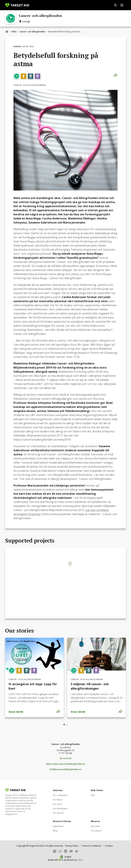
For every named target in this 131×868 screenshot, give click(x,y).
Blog (55, 831)
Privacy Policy (72, 846)
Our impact (96, 831)
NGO (14, 32)
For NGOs (58, 800)
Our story (95, 826)
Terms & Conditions (92, 846)
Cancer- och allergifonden (32, 32)
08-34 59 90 (66, 759)
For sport (57, 804)
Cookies (109, 846)
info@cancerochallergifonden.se (65, 769)
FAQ (93, 795)
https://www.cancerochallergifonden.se (65, 764)
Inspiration (58, 826)
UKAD (80, 860)
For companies (60, 795)
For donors (58, 813)
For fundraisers (60, 809)
